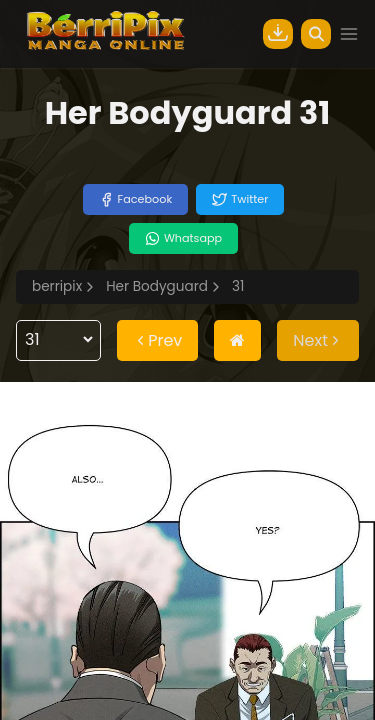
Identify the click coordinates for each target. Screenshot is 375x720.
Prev (157, 340)
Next (318, 340)
